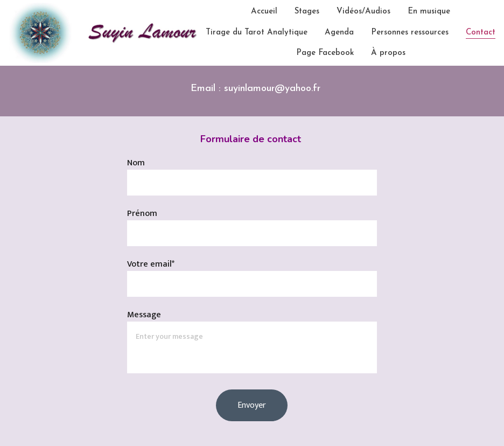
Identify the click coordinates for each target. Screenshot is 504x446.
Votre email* (151, 264)
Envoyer (252, 405)
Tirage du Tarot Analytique (257, 33)
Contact (481, 33)
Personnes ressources (410, 33)
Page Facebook (325, 53)
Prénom (142, 214)
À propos (388, 53)
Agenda (339, 33)
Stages (307, 12)
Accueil (264, 12)
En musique (429, 12)
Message (144, 315)
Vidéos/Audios (363, 12)
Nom (136, 163)
